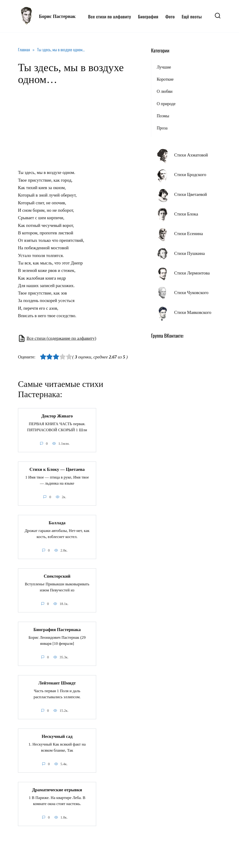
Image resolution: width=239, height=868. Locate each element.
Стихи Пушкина (189, 253)
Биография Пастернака (57, 630)
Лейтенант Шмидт (57, 683)
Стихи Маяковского (193, 312)
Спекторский (57, 576)
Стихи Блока (186, 214)
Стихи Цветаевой (190, 194)
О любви (164, 91)
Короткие (165, 79)
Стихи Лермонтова (192, 273)
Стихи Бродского (190, 175)
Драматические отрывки (57, 790)
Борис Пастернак (57, 16)
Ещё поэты (192, 16)
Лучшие (164, 67)
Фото (170, 16)
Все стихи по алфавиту (109, 16)
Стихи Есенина (188, 234)
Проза (162, 128)
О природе (166, 104)
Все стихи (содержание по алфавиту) (62, 338)
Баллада (57, 523)
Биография (148, 16)
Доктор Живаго (57, 416)
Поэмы (163, 116)
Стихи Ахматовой (191, 155)
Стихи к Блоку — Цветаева (57, 469)
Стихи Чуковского (191, 293)
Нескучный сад (57, 736)
